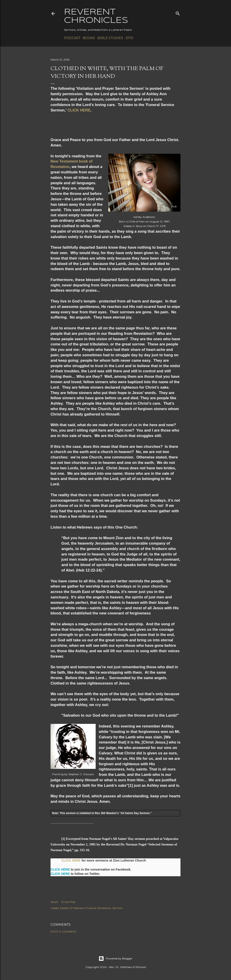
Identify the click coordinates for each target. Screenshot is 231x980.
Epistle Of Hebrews (72, 908)
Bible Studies (110, 38)
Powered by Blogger (115, 959)
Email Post (68, 902)
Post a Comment (64, 932)
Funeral (91, 908)
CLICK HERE (79, 110)
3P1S (129, 38)
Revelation (104, 908)
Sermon (118, 908)
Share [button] (54, 902)
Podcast (72, 38)
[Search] (178, 13)
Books (89, 38)
